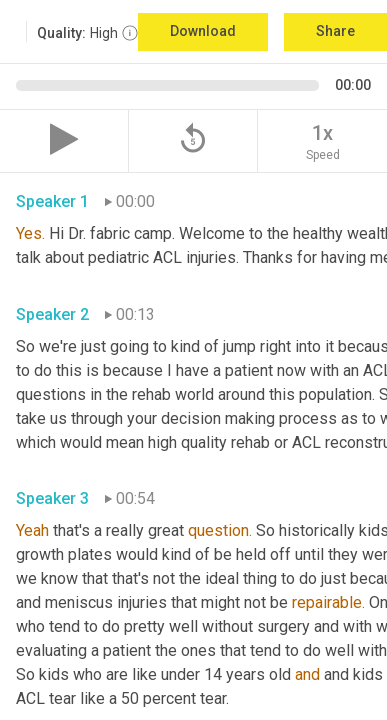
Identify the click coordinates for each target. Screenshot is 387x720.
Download (203, 31)
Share (335, 31)
